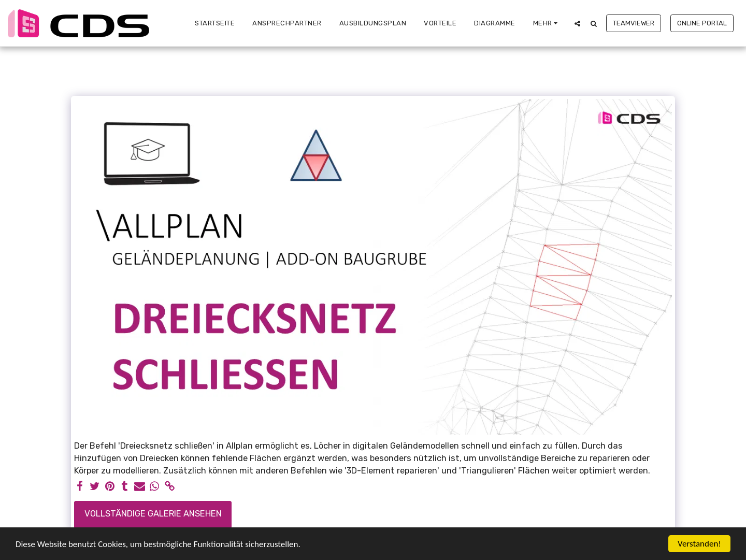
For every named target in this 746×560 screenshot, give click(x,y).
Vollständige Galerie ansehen (153, 514)
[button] (577, 23)
